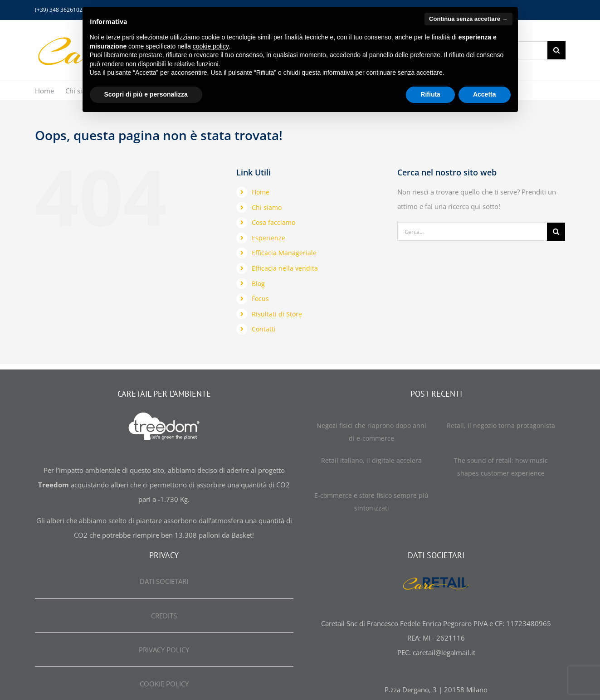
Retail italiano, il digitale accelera (371, 460)
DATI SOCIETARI (164, 581)
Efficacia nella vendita (285, 268)
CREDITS (164, 616)
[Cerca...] (472, 232)
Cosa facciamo (273, 222)
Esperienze (268, 238)
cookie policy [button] (211, 46)
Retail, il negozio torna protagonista (501, 425)
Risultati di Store (277, 314)
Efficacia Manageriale (284, 253)
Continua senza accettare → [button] (468, 19)
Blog (258, 284)
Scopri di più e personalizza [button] (146, 94)
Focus (260, 299)
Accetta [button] (485, 94)
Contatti (264, 329)
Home (261, 192)
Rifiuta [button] (430, 94)
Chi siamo (267, 207)
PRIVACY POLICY (164, 650)
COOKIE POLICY (164, 684)
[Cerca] (556, 50)
